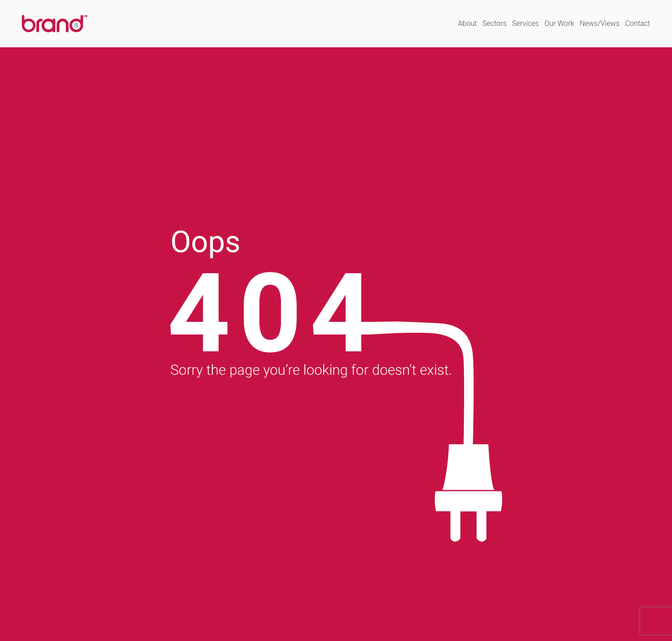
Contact (638, 23)
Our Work (559, 23)
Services (525, 23)
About (467, 23)
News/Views (600, 23)
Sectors (494, 23)
